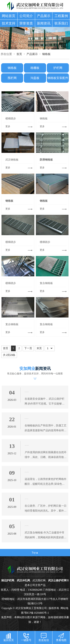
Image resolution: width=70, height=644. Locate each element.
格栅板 (35, 68)
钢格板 (46, 54)
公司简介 (26, 16)
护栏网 (58, 68)
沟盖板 (35, 78)
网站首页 (9, 16)
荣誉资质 (26, 23)
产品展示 (44, 16)
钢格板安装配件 (58, 78)
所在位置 (6, 54)
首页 (19, 54)
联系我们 (61, 23)
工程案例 (61, 16)
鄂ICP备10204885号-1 (37, 613)
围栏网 (12, 78)
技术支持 (9, 23)
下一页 (28, 348)
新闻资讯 (44, 23)
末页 (39, 348)
